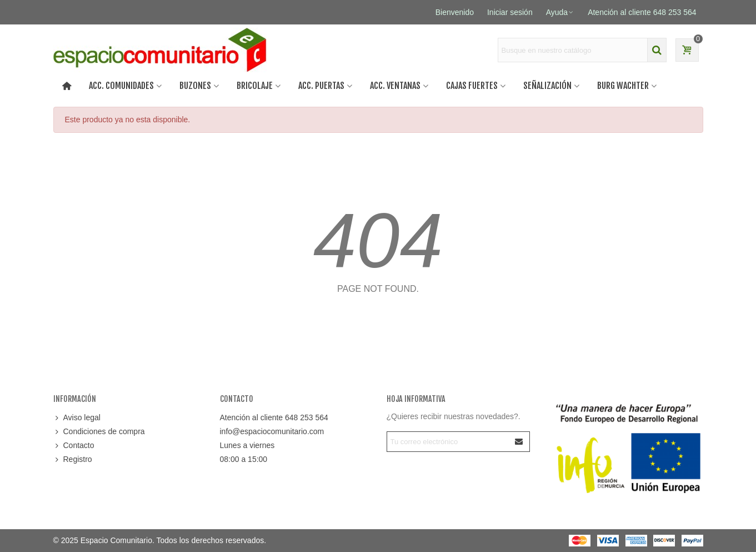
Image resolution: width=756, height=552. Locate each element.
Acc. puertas (321, 86)
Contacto (74, 446)
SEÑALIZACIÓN (547, 86)
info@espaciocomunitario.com (272, 431)
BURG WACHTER (623, 86)
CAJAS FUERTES (472, 86)
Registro (73, 459)
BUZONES (195, 86)
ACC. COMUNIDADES (121, 86)
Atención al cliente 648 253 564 (274, 417)
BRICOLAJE (255, 86)
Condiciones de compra (99, 432)
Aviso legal (77, 418)
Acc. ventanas (395, 86)
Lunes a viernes (247, 445)
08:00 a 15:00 (244, 459)
